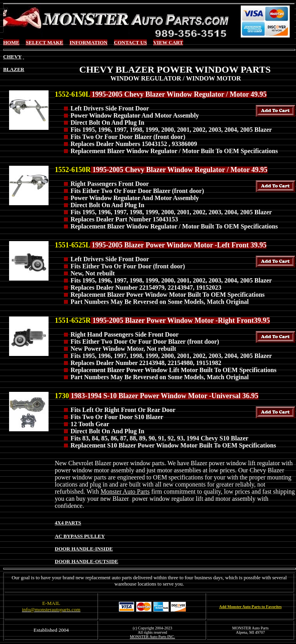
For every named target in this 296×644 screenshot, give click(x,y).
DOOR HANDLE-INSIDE (84, 549)
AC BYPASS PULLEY (80, 536)
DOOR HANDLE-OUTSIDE (87, 561)
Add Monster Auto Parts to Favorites (250, 607)
